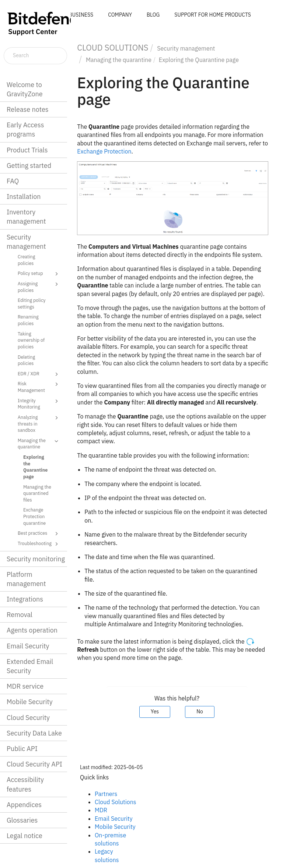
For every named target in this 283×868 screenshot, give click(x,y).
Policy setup (39, 274)
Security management (26, 242)
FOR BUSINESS (76, 15)
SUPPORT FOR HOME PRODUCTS (213, 15)
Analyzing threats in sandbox (39, 423)
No (200, 712)
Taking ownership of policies (31, 340)
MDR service (25, 686)
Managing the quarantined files (37, 493)
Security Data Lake (34, 733)
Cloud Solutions (116, 802)
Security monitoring (36, 559)
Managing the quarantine (39, 443)
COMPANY (120, 15)
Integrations (25, 599)
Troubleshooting (39, 544)
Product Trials (27, 150)
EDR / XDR (39, 374)
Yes (155, 712)
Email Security (28, 646)
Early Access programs (25, 130)
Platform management (26, 579)
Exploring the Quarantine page (35, 467)
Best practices (39, 534)
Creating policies (26, 260)
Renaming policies (28, 320)
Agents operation (32, 630)
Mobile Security (30, 702)
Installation (24, 197)
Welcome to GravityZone (25, 89)
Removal (20, 615)
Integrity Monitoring (39, 404)
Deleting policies (26, 360)
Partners (106, 794)
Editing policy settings (32, 303)
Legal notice (25, 836)
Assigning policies (39, 287)
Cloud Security (28, 718)
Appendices (24, 805)
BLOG (153, 15)
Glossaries (22, 820)
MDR (101, 810)
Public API (22, 749)
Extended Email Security (30, 666)
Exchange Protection (104, 151)
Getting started (29, 166)
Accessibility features (25, 784)
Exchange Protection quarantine (34, 516)
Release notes (28, 109)
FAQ (13, 181)
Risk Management (39, 387)
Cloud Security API (34, 764)
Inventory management (26, 217)
